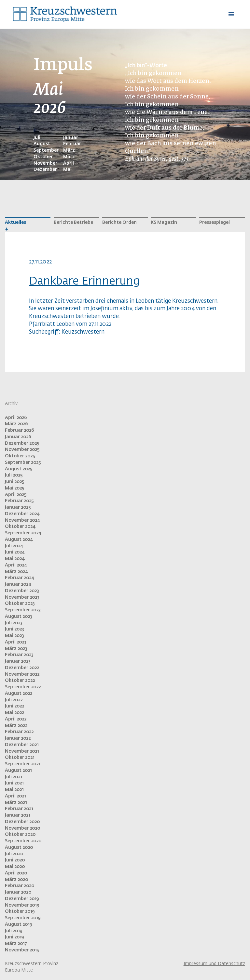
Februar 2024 (19, 578)
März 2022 (16, 726)
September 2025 (23, 463)
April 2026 (16, 418)
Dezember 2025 (22, 443)
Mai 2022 (14, 713)
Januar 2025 (18, 507)
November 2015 (22, 950)
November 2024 (22, 520)
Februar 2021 (19, 809)
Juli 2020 (14, 854)
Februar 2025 (19, 501)
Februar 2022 (19, 732)
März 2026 (16, 424)
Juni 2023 (14, 629)
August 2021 (18, 770)
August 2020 (19, 847)
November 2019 (22, 905)
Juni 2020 (15, 860)
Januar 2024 (18, 584)
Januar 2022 (18, 738)
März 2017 (16, 944)
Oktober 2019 (20, 911)
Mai (67, 170)
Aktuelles (15, 223)
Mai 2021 (14, 790)
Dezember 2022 (22, 668)
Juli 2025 (14, 475)
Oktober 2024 (20, 527)
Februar (72, 144)
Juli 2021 (13, 777)
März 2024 (16, 572)
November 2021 (22, 751)
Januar (71, 138)
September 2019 (23, 918)
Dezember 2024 (22, 514)
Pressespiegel (215, 223)
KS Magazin (164, 223)
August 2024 (19, 540)
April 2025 (16, 495)
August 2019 (18, 924)
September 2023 (23, 610)
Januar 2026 (18, 437)
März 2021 (16, 803)
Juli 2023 (14, 623)
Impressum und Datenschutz (214, 964)
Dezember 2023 (22, 591)
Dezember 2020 (22, 822)
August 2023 (19, 617)
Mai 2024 (15, 559)
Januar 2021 (17, 815)
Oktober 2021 (20, 757)
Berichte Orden (119, 223)
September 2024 (23, 533)
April (69, 163)
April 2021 (15, 796)
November (45, 163)
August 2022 (19, 694)
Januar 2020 (18, 892)
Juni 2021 (14, 783)
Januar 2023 (18, 661)
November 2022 (22, 674)
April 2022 (16, 719)
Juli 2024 (14, 546)
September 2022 (23, 687)
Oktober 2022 (20, 681)
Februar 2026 (20, 430)
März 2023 (16, 649)
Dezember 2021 (22, 745)
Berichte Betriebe (73, 223)
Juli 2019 (14, 931)
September (46, 150)
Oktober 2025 (20, 456)
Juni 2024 (15, 552)
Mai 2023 (14, 636)
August (42, 144)
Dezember (45, 170)
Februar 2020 (20, 886)
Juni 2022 (14, 706)
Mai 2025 (15, 488)
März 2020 (16, 880)
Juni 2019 (14, 937)
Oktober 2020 (20, 834)
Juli (37, 138)
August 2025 (19, 469)
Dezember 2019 (22, 899)
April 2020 (16, 873)
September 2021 (22, 764)
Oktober (43, 157)
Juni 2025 (15, 482)
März (69, 150)
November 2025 (22, 450)
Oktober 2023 (20, 604)
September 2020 (23, 841)
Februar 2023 (19, 655)
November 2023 (22, 597)
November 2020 (22, 828)
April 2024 (16, 565)
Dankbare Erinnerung (84, 281)
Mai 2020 (15, 867)
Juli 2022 (14, 700)
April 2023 (16, 642)
